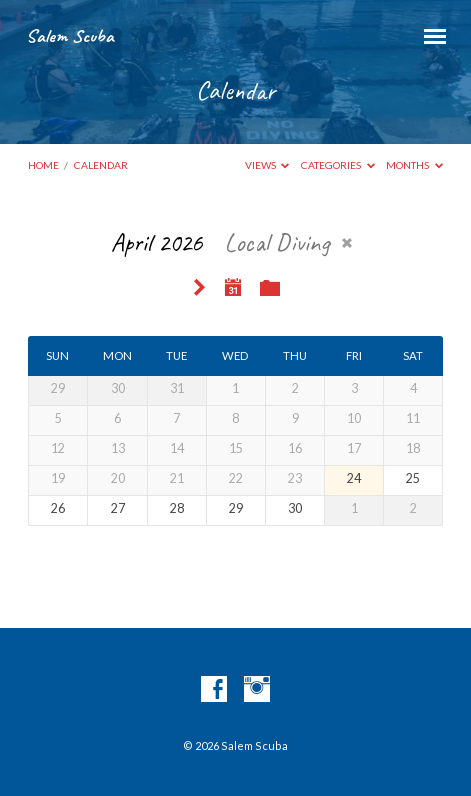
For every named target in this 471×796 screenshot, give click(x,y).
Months (414, 165)
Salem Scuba (70, 36)
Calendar (101, 165)
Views (267, 165)
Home (43, 165)
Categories (338, 165)
